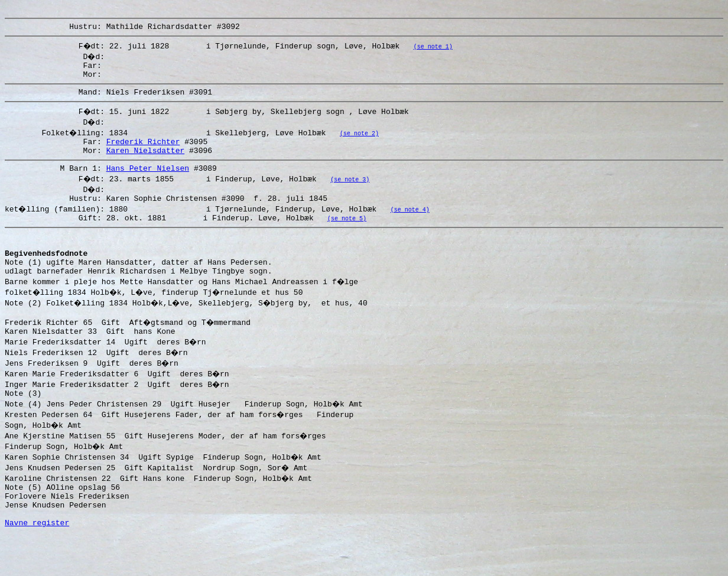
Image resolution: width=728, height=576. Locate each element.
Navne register (37, 563)
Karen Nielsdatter (146, 162)
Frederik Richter (143, 152)
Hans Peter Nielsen (148, 182)
